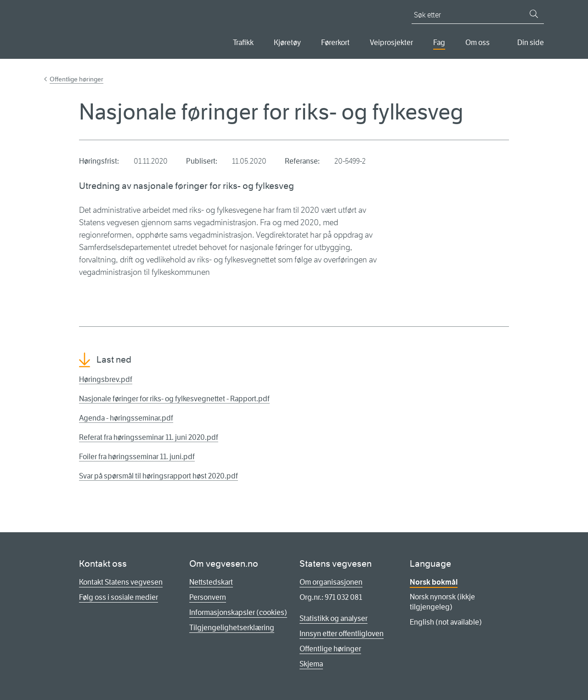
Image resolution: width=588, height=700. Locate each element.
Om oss (478, 43)
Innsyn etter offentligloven (342, 634)
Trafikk (243, 43)
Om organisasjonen (331, 582)
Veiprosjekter (391, 43)
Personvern (208, 597)
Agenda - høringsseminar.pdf (126, 418)
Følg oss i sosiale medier (119, 597)
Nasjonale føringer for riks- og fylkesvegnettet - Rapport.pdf (174, 399)
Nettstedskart (211, 582)
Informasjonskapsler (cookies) (238, 612)
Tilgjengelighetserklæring (232, 628)
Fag (439, 43)
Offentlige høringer (76, 79)
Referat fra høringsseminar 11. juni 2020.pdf (149, 437)
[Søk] (534, 14)
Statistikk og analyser (334, 618)
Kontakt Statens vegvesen (121, 582)
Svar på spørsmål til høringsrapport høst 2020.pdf (158, 476)
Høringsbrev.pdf (106, 379)
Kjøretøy (287, 43)
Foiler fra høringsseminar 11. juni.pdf (137, 457)
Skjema (311, 664)
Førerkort (335, 43)
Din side (531, 43)
